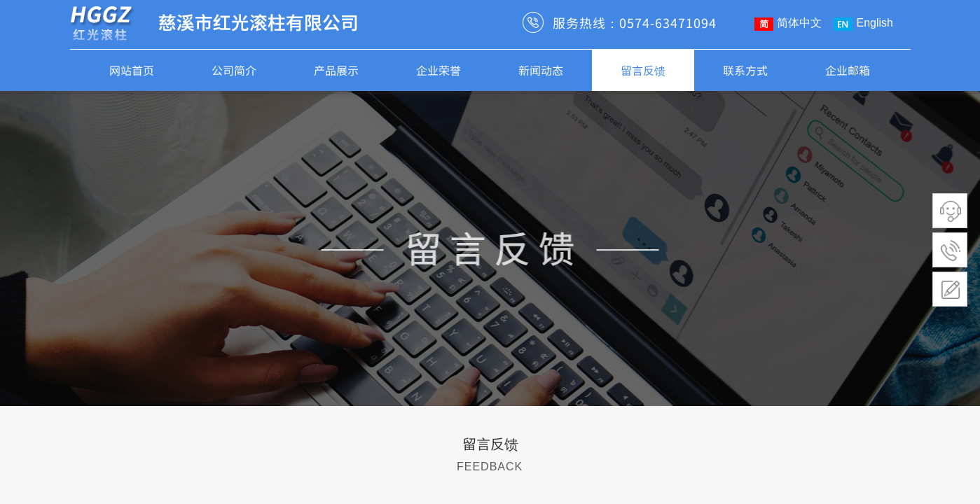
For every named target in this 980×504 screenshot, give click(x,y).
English (863, 24)
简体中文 (788, 24)
